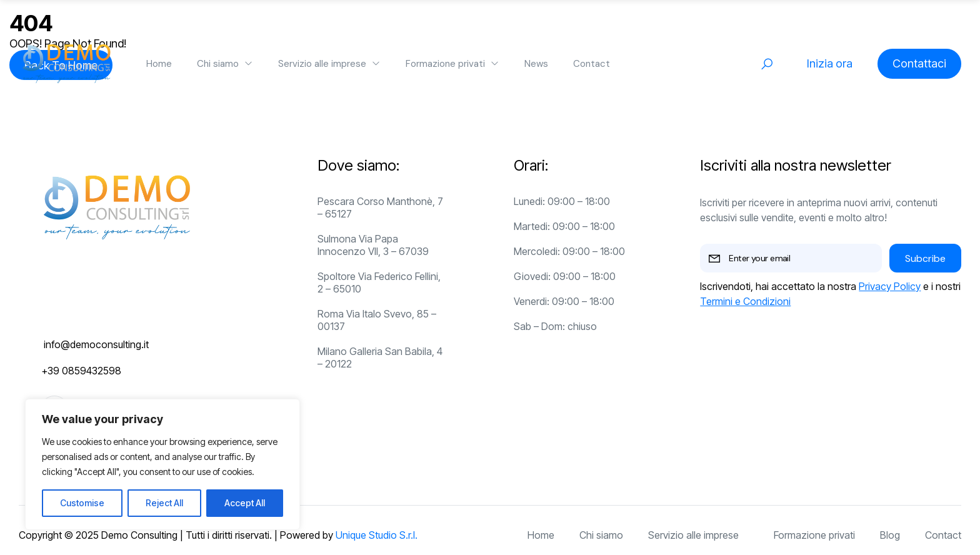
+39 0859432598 (81, 371)
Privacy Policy (890, 286)
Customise (82, 503)
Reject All (164, 503)
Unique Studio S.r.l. (377, 535)
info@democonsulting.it (96, 344)
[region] (162, 464)
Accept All (245, 503)
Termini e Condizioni (745, 301)
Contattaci (919, 63)
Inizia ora (830, 63)
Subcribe (925, 258)
